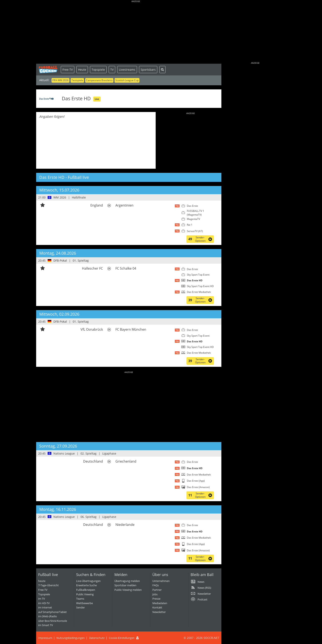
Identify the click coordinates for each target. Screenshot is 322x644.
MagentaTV (193, 219)
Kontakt (157, 607)
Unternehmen (161, 581)
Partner (157, 590)
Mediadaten (160, 603)
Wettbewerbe (85, 603)
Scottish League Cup (127, 80)
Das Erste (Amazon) (198, 487)
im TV (42, 599)
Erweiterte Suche (86, 585)
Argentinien (124, 205)
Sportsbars (148, 70)
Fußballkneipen (86, 590)
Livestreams (127, 70)
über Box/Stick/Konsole (53, 621)
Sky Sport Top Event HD (200, 286)
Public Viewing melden (128, 590)
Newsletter (159, 612)
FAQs (156, 585)
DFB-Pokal (60, 260)
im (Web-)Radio (48, 616)
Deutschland (93, 461)
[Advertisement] (136, 33)
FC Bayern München (131, 329)
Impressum (45, 638)
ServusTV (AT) (195, 231)
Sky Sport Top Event (198, 275)
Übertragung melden (127, 581)
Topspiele (98, 70)
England (97, 205)
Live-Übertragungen (88, 581)
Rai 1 (190, 225)
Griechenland (126, 461)
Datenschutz (97, 638)
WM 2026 (60, 197)
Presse (156, 599)
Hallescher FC (92, 268)
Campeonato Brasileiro (99, 80)
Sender (80, 607)
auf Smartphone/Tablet (52, 612)
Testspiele (77, 80)
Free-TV (68, 70)
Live (97, 99)
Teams (80, 599)
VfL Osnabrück (92, 329)
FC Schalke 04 (126, 268)
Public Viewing (85, 594)
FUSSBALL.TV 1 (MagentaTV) (195, 213)
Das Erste (192, 206)
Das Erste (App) (196, 481)
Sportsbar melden (125, 585)
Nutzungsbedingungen (71, 638)
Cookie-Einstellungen (122, 638)
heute (42, 581)
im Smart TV (46, 625)
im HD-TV (44, 603)
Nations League (64, 453)
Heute (82, 70)
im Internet (45, 607)
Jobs (155, 594)
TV (112, 70)
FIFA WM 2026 (60, 80)
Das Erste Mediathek (199, 292)
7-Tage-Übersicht (48, 585)
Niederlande (125, 525)
